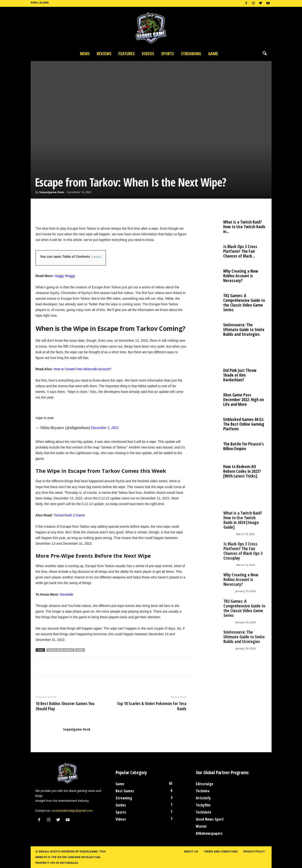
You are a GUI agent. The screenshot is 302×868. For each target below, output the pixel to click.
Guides (121, 805)
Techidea (203, 791)
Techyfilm (203, 805)
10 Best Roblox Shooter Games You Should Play (65, 706)
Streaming (191, 54)
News (85, 54)
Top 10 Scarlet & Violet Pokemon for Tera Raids (152, 706)
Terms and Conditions (221, 851)
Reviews (104, 54)
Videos (148, 54)
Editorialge (205, 784)
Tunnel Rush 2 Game (69, 515)
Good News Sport (210, 819)
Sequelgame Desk (52, 192)
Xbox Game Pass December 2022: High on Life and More (243, 399)
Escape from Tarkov (61, 650)
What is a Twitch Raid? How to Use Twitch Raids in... (244, 227)
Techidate (203, 812)
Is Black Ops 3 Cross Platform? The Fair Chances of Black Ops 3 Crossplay (243, 551)
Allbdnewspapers (209, 833)
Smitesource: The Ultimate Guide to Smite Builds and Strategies (244, 329)
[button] (264, 54)
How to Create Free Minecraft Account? (82, 369)
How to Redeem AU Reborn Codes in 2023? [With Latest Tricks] (242, 471)
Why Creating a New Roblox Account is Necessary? (241, 276)
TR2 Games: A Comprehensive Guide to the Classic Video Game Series (244, 303)
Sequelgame (89, 851)
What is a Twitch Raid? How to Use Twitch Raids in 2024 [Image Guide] (243, 520)
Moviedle (66, 594)
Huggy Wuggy (65, 276)
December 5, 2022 (105, 428)
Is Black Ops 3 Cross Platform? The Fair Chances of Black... (240, 251)
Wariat (201, 826)
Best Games (125, 791)
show (96, 257)
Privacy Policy (254, 851)
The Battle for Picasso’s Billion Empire (243, 446)
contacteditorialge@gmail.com (72, 811)
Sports (168, 54)
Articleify (203, 798)
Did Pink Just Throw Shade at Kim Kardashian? (240, 375)
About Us (191, 851)
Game (213, 54)
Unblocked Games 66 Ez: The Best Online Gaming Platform (244, 424)
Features (127, 54)
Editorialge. (69, 863)
